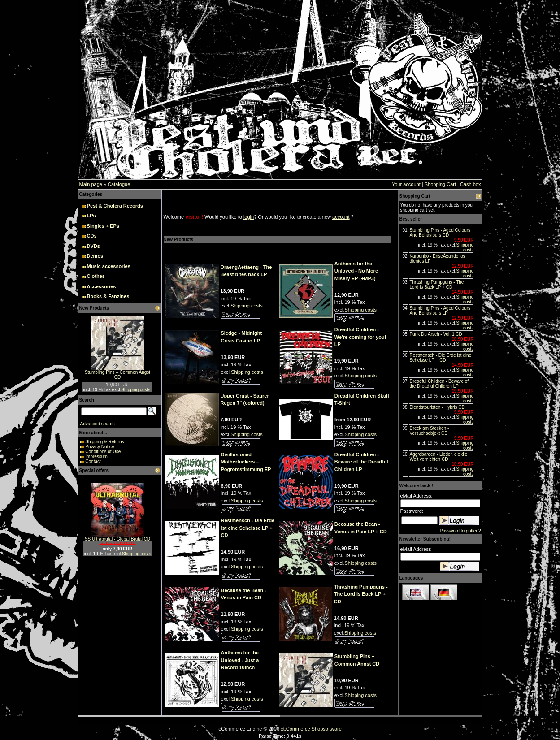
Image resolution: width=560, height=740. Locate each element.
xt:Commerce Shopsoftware (311, 729)
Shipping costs (136, 390)
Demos (95, 256)
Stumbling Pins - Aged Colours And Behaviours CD (440, 233)
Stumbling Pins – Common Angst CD (117, 375)
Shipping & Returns (104, 442)
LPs (91, 216)
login (249, 217)
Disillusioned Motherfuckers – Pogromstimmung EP (246, 462)
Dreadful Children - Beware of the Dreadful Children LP (361, 462)
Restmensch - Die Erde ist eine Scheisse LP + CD (248, 528)
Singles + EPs (103, 226)
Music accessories (109, 266)
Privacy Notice (100, 447)
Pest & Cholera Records (115, 206)
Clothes (96, 276)
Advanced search (98, 424)
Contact (93, 461)
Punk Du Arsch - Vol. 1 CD (436, 334)
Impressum (96, 457)
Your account (406, 184)
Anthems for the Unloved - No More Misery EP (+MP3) (356, 271)
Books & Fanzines (108, 296)
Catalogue (119, 184)
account (341, 217)
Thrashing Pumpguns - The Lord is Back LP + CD (361, 594)
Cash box (470, 184)
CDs (92, 236)
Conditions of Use (103, 452)
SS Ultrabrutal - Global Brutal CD (117, 539)
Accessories (102, 286)
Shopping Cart (440, 184)
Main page (91, 184)
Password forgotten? (460, 531)
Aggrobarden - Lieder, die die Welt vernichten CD (438, 457)
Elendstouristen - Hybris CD (437, 407)
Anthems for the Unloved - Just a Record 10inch (240, 660)
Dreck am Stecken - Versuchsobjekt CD (429, 431)
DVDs (93, 246)
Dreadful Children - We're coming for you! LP (360, 337)
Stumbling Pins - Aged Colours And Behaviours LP (440, 311)
